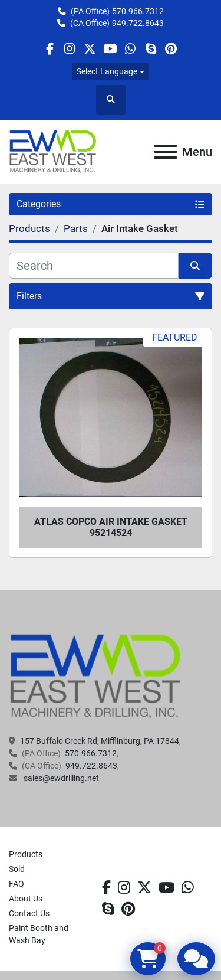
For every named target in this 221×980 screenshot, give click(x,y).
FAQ (17, 884)
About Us (26, 899)
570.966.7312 (138, 11)
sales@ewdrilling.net (60, 778)
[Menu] (166, 152)
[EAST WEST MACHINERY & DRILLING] (96, 676)
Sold (17, 869)
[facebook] (49, 49)
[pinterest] (171, 49)
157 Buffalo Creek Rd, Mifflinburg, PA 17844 (100, 741)
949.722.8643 (138, 23)
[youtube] (110, 49)
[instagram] (70, 49)
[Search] (94, 266)
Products (26, 854)
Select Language (107, 71)
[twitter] (90, 49)
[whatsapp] (131, 49)
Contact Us (29, 913)
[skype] (151, 49)
